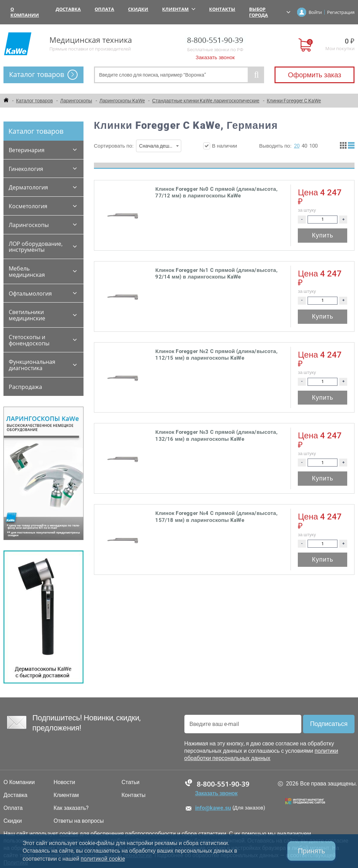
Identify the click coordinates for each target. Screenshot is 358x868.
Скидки (138, 9)
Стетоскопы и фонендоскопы (29, 340)
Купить (323, 235)
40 (304, 146)
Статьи (130, 782)
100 (313, 146)
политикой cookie (103, 859)
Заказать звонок (215, 57)
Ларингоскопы (29, 225)
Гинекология (26, 169)
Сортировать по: (138, 146)
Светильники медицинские (27, 315)
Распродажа (25, 387)
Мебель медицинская (27, 272)
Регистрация (341, 12)
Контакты (222, 9)
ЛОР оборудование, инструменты (36, 247)
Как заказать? (71, 808)
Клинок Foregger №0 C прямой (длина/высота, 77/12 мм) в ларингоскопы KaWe (216, 193)
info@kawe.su (213, 808)
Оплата (104, 9)
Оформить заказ (314, 75)
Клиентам (179, 9)
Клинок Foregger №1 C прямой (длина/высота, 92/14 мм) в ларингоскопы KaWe (216, 274)
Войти (315, 12)
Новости (64, 782)
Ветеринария (27, 150)
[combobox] (159, 146)
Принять (311, 851)
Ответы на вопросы (79, 821)
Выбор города (270, 12)
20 (297, 146)
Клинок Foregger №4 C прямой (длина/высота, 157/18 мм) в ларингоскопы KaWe (216, 517)
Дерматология (28, 187)
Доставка (68, 9)
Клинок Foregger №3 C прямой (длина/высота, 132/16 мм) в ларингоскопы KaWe (216, 436)
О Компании (25, 12)
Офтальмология (30, 294)
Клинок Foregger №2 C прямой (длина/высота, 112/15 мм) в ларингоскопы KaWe (216, 355)
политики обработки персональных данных (261, 754)
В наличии (220, 146)
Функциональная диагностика (32, 365)
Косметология (28, 206)
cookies (69, 834)
